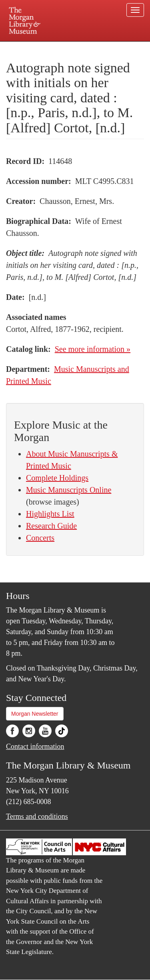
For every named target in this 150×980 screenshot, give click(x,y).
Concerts (40, 538)
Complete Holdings (57, 478)
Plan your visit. (21, 47)
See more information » (93, 349)
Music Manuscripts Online (69, 490)
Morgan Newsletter (35, 714)
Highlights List (50, 514)
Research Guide (51, 526)
